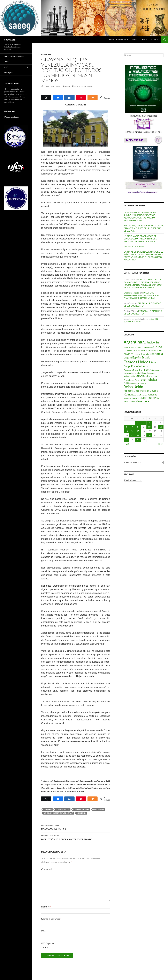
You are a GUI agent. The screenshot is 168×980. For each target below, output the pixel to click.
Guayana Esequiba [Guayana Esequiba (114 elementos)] (133, 370)
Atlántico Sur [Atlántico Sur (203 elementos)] (151, 342)
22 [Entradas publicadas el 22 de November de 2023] (138, 435)
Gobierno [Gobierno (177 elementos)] (143, 366)
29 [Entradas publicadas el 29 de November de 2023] (138, 440)
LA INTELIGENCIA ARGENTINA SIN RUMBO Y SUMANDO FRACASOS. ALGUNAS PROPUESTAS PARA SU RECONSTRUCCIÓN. (140, 216)
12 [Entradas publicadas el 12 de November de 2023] (161, 427)
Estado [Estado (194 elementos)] (146, 357)
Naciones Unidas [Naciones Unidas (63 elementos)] (129, 376)
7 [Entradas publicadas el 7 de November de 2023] (132, 427)
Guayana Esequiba (81, 810)
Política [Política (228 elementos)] (152, 380)
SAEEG (67, 86)
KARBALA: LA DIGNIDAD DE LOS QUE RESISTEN (142, 305)
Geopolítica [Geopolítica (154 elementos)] (130, 366)
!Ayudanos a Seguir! (12, 117)
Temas (135, 39)
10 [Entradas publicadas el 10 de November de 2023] (149, 427)
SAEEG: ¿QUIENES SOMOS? (119, 39)
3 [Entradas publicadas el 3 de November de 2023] (149, 423)
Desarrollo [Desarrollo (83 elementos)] (145, 354)
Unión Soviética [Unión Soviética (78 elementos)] (130, 402)
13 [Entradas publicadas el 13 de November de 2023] (127, 431)
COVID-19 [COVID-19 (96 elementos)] (128, 354)
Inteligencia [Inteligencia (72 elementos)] (158, 370)
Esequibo (48, 810)
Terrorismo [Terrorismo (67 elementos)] (127, 398)
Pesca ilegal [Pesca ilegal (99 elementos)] (129, 380)
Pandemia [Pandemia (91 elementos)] (148, 376)
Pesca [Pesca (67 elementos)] (155, 376)
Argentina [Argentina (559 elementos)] (133, 342)
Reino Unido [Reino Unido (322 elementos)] (133, 387)
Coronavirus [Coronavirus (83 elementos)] (129, 350)
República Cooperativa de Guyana (58, 813)
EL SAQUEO (155, 39)
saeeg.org (10, 39)
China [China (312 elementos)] (158, 347)
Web (44, 931)
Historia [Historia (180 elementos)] (148, 370)
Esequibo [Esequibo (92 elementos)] (128, 358)
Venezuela (82, 813)
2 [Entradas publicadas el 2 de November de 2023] (144, 423)
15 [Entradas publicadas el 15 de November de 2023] (138, 431)
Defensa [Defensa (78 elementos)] (137, 354)
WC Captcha (48, 943)
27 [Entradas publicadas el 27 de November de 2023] (127, 440)
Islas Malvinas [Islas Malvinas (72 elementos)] (129, 373)
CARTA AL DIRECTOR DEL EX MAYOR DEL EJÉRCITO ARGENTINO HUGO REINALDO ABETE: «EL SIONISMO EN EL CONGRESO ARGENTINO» (143, 256)
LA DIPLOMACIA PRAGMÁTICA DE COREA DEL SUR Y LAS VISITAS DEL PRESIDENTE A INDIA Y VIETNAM (140, 239)
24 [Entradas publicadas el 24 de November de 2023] (149, 435)
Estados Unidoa (63, 810)
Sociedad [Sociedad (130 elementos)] (152, 395)
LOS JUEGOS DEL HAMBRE (76, 827)
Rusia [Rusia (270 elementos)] (128, 394)
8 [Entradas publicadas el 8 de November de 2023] (138, 427)
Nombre (46, 907)
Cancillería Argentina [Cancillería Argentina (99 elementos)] (143, 347)
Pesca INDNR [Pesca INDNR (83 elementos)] (140, 380)
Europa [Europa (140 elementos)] (155, 362)
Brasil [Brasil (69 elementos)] (131, 347)
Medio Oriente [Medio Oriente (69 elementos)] (149, 373)
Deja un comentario (84, 86)
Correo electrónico (51, 919)
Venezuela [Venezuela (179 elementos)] (142, 401)
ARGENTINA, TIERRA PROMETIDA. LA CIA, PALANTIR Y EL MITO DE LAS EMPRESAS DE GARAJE (144, 228)
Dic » (161, 444)
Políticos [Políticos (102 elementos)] (128, 383)
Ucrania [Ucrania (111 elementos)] (135, 398)
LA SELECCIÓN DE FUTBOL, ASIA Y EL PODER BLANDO (76, 837)
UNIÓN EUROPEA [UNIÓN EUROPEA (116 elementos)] (149, 398)
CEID (143, 39)
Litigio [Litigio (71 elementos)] (142, 373)
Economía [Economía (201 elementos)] (156, 354)
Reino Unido (98, 810)
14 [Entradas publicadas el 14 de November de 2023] (132, 431)
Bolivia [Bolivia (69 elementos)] (126, 347)
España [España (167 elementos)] (137, 357)
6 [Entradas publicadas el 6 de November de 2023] (127, 427)
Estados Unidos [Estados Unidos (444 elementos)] (137, 362)
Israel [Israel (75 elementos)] (137, 373)
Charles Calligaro (131, 293)
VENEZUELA (46, 55)
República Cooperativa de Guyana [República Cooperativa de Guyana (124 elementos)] (141, 391)
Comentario (48, 869)
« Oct (127, 444)
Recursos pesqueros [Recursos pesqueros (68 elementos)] (139, 383)
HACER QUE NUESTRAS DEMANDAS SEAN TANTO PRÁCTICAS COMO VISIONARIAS (141, 295)
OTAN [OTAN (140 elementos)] (139, 376)
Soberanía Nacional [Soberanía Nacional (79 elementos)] (140, 395)
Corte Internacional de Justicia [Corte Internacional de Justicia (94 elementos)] (148, 350)
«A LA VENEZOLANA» (134, 247)
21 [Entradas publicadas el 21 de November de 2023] (132, 435)
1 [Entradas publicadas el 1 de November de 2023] (138, 423)
